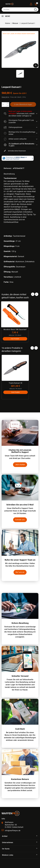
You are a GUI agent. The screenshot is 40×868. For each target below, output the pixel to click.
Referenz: (8, 168)
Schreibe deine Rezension (15, 151)
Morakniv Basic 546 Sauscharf (15, 330)
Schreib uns (20, 520)
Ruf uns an (20, 572)
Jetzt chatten (20, 465)
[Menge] (4, 105)
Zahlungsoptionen (13, 127)
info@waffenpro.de (13, 831)
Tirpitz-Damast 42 (16, 383)
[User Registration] (31, 3)
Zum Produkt (15, 339)
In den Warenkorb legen (23, 104)
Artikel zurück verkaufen (15, 139)
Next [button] (36, 348)
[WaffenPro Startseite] (11, 813)
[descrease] (8, 106)
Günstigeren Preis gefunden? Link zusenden (19, 121)
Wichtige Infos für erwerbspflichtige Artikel (19, 133)
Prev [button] (32, 348)
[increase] (8, 103)
